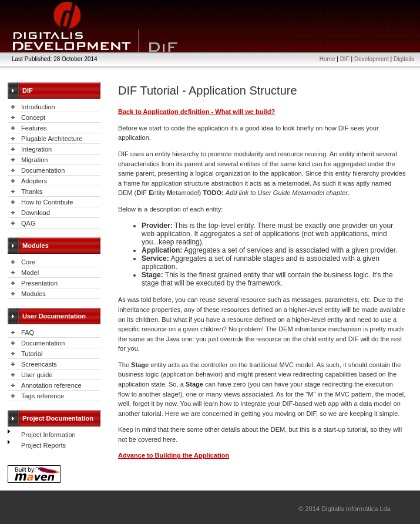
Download (36, 213)
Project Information (48, 435)
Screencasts (39, 364)
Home (327, 59)
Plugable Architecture (52, 139)
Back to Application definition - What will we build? (196, 112)
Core (28, 262)
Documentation (43, 170)
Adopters (34, 181)
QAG (28, 223)
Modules (33, 294)
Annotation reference (51, 385)
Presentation (39, 283)
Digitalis (404, 59)
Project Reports (43, 445)
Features (34, 128)
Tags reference (43, 396)
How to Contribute (47, 202)
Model (30, 273)
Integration (36, 149)
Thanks (32, 192)
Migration (34, 160)
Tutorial (32, 354)
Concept (33, 117)
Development (372, 59)
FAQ (28, 332)
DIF (345, 59)
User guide (37, 375)
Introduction (38, 107)
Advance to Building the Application (174, 455)
